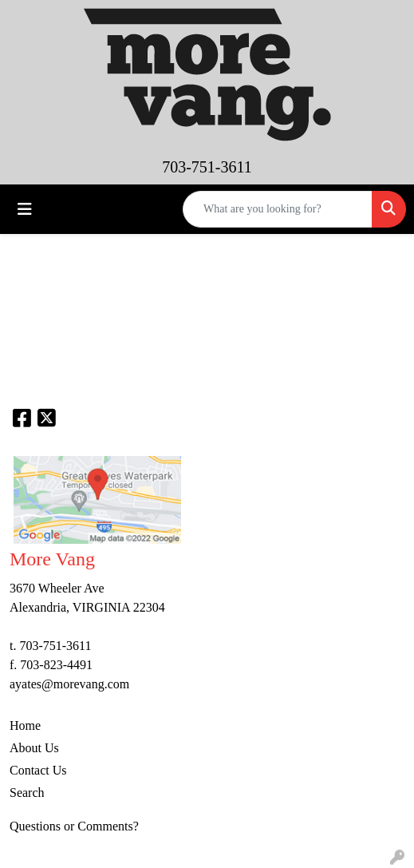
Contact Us (38, 770)
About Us (34, 748)
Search (27, 793)
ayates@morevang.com (69, 684)
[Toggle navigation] (25, 209)
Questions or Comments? (74, 826)
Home (25, 725)
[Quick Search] (278, 209)
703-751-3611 (207, 167)
